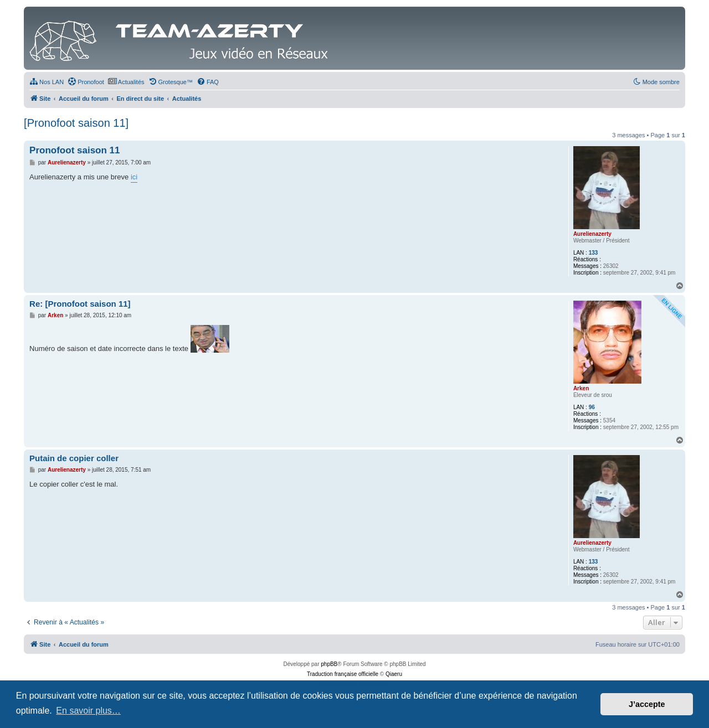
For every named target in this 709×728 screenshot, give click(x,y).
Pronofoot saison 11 (75, 150)
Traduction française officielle (343, 674)
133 (594, 253)
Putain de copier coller (74, 458)
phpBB (329, 664)
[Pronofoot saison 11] (76, 123)
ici (134, 177)
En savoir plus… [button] (88, 711)
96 (592, 407)
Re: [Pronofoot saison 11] (80, 304)
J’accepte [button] (647, 704)
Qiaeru (394, 674)
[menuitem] (47, 82)
